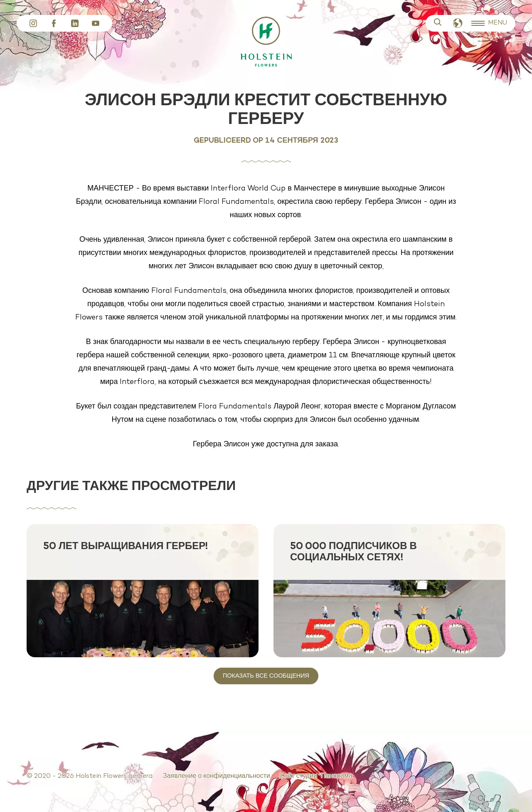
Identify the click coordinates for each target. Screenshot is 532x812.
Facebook (54, 23)
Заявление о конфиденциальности (217, 776)
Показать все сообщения (266, 676)
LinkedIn (75, 23)
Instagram (33, 23)
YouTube (96, 23)
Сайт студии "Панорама (316, 776)
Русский (458, 24)
